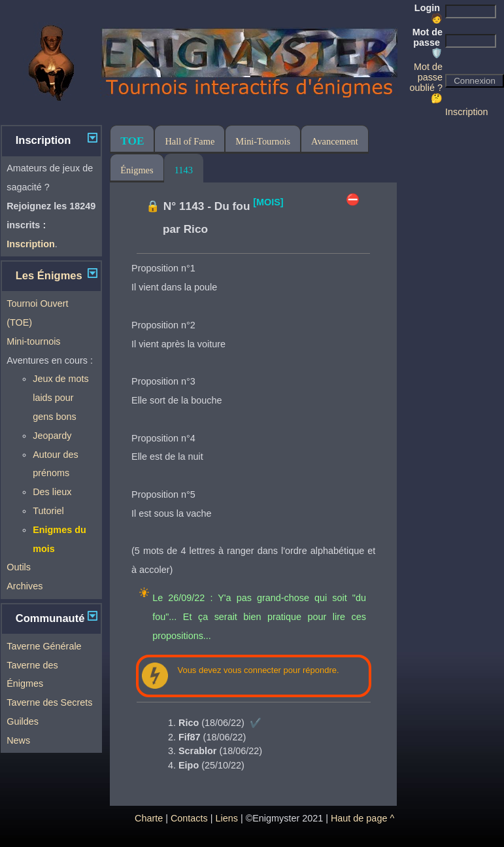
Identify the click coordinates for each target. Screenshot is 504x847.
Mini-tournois (33, 341)
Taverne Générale (44, 646)
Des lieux (52, 492)
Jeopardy (52, 436)
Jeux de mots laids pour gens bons (61, 398)
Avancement (335, 141)
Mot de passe (428, 43)
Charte (149, 818)
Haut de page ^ (362, 818)
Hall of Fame (190, 141)
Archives (25, 586)
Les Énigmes (49, 276)
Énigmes (137, 170)
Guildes (23, 721)
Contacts (189, 818)
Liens (226, 818)
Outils (19, 567)
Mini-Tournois (263, 141)
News (18, 740)
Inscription (467, 112)
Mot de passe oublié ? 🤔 (426, 82)
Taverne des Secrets (49, 702)
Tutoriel (48, 511)
